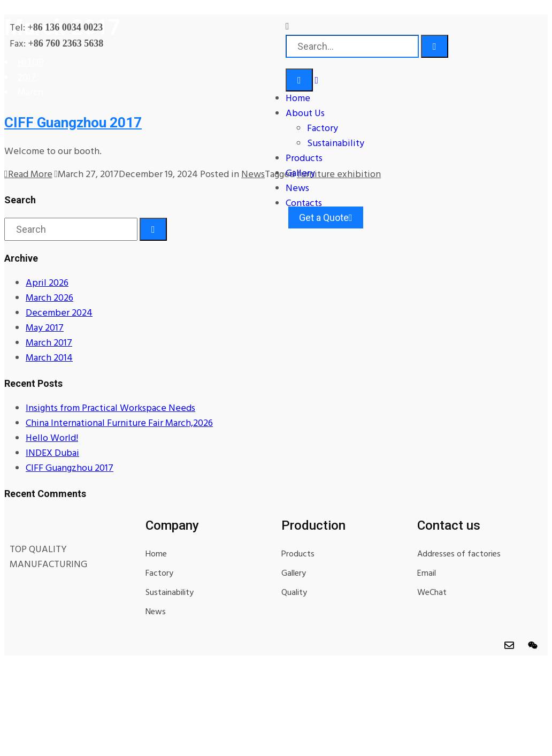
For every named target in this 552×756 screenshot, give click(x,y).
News (297, 189)
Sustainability (336, 144)
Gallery (300, 174)
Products (304, 159)
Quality (294, 593)
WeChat (432, 593)
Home (298, 99)
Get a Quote (326, 217)
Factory (323, 129)
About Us (305, 114)
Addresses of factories (459, 554)
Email (427, 574)
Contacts (304, 204)
